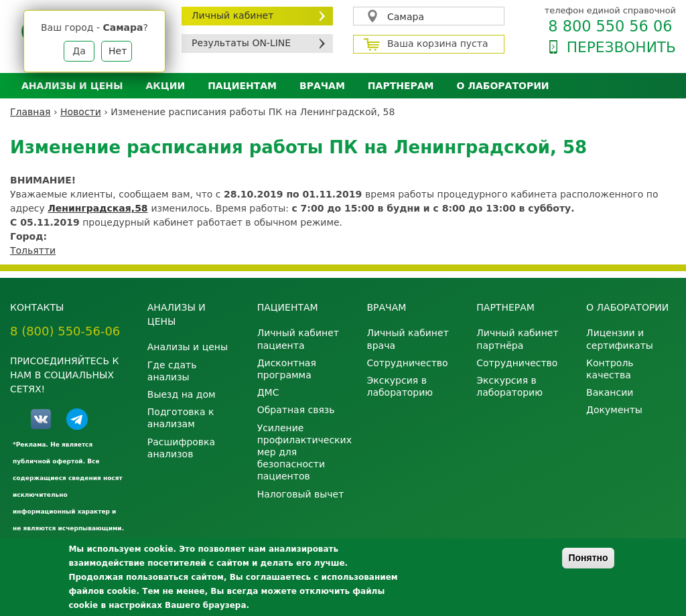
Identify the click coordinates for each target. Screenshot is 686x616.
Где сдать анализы (172, 371)
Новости (81, 112)
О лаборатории (503, 86)
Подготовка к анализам (181, 418)
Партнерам (401, 86)
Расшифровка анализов (181, 448)
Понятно (588, 558)
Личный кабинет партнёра (517, 339)
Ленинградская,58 (97, 208)
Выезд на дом (182, 394)
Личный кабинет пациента (298, 339)
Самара (406, 17)
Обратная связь (296, 410)
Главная (30, 112)
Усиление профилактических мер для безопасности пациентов (302, 452)
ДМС (268, 392)
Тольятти (33, 250)
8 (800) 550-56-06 (65, 331)
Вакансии (610, 392)
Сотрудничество (407, 363)
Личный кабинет (232, 15)
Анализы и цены (72, 86)
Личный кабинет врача (407, 339)
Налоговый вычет (301, 494)
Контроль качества (610, 369)
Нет (118, 51)
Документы (614, 410)
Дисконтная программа (287, 369)
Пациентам (242, 86)
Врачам (322, 86)
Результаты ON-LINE (241, 43)
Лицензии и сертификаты (620, 339)
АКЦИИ (165, 86)
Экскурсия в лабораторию (400, 386)
